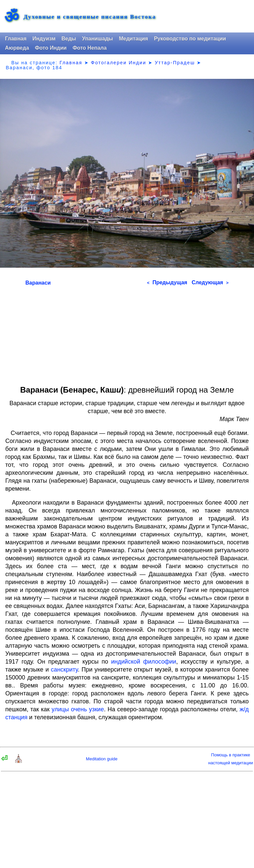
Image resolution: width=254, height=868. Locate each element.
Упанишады (97, 39)
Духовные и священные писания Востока (90, 17)
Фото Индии (51, 48)
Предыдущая (167, 282)
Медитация (133, 39)
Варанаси (38, 283)
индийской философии (144, 662)
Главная (16, 39)
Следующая (210, 282)
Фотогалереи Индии (119, 63)
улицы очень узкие (78, 709)
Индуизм (44, 39)
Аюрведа (17, 48)
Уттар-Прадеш (175, 63)
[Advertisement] (127, 333)
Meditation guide (102, 759)
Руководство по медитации (190, 39)
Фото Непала (89, 48)
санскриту (64, 670)
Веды (69, 39)
